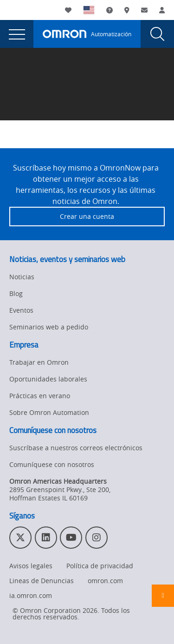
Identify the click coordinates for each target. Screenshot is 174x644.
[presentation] (17, 34)
